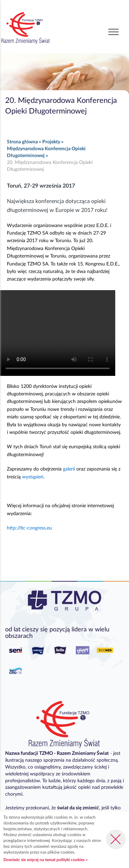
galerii (69, 469)
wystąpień (33, 477)
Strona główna (22, 142)
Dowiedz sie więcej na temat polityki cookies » (45, 860)
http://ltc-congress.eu (29, 528)
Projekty (51, 142)
